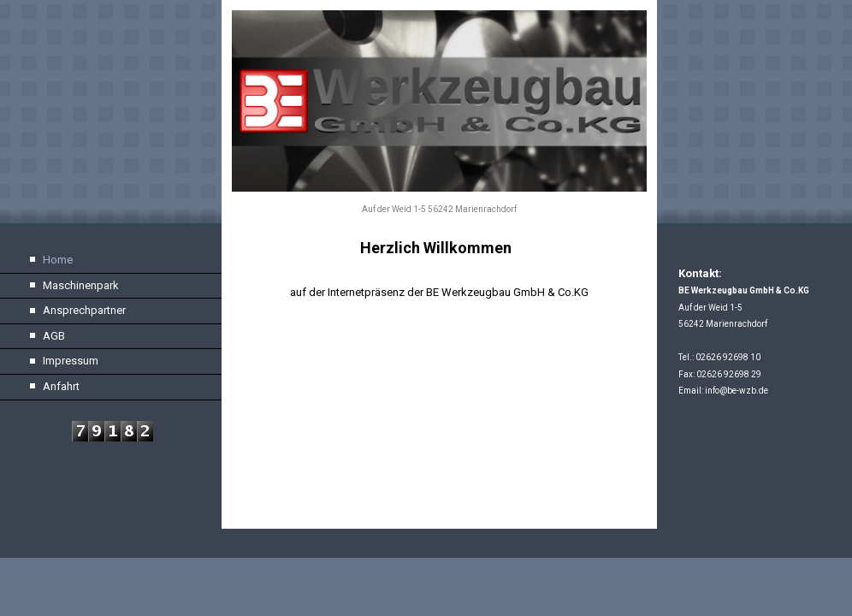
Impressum (71, 361)
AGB (54, 336)
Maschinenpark (81, 285)
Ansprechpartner (84, 310)
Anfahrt (61, 386)
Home (58, 260)
